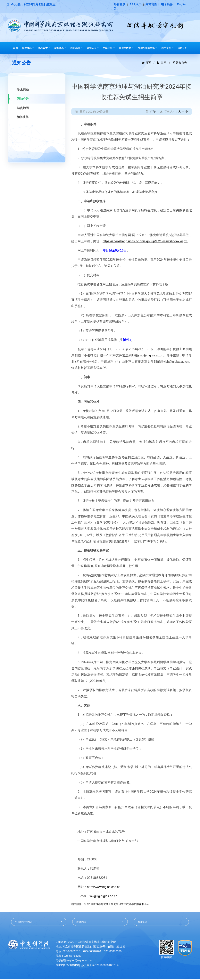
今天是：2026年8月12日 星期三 (33, 4)
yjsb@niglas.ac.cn (150, 356)
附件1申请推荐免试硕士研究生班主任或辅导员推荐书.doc (116, 905)
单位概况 (28, 49)
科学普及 (167, 49)
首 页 (16, 49)
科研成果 (76, 49)
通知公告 (181, 63)
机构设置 (44, 49)
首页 (148, 63)
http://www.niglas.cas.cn (104, 888)
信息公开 (182, 49)
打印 (153, 112)
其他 (164, 63)
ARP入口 (137, 4)
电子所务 (170, 4)
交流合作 (109, 49)
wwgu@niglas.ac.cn (104, 897)
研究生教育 (126, 49)
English (119, 9)
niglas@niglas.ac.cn (79, 961)
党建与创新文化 (148, 49)
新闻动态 (60, 49)
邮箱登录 (120, 4)
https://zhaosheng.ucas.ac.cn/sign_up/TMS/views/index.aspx (145, 242)
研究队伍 (93, 49)
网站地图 (153, 4)
